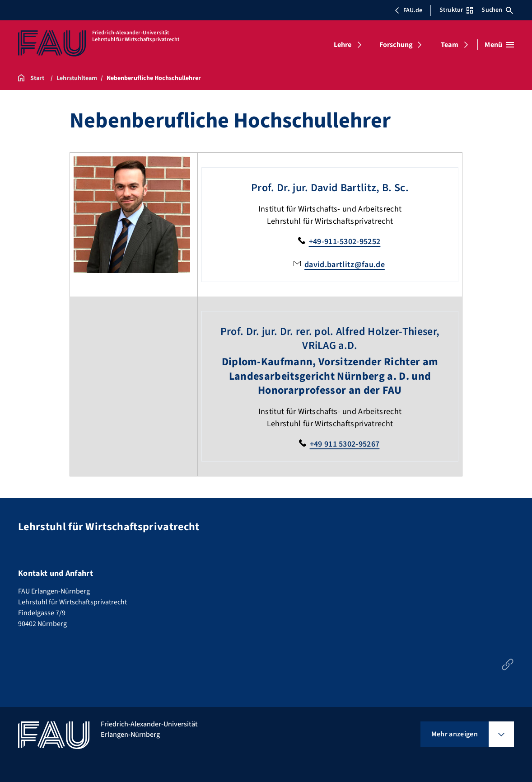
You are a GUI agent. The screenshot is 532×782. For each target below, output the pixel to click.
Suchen (497, 10)
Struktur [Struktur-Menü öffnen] (456, 10)
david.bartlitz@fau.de (345, 265)
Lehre (343, 45)
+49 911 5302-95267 (345, 444)
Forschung (396, 45)
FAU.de (408, 10)
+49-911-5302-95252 (345, 242)
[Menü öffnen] (499, 45)
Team (450, 45)
